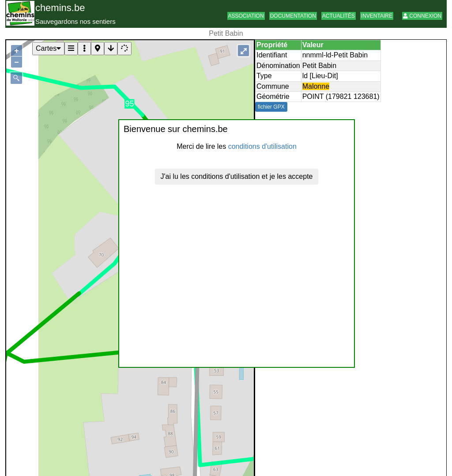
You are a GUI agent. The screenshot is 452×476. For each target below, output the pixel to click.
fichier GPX (271, 107)
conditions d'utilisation (262, 146)
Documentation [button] (293, 16)
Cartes (48, 48)
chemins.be (60, 8)
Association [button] (246, 16)
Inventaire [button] (377, 16)
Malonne (316, 86)
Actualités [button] (339, 16)
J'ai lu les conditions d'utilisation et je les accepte (237, 176)
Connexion (422, 16)
